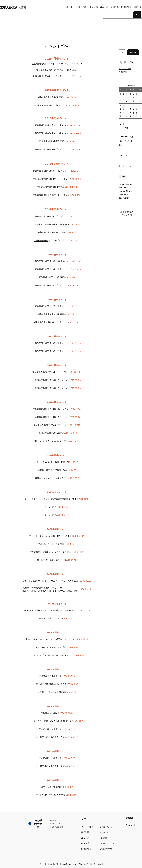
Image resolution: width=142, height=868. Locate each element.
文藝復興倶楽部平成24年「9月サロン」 (51, 417)
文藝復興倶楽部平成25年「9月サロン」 (51, 380)
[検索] (137, 15)
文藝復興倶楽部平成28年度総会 (52, 277)
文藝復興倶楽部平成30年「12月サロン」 (52, 171)
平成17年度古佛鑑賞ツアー (51, 676)
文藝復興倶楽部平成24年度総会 (51, 433)
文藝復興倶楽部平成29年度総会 (52, 232)
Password (124, 155)
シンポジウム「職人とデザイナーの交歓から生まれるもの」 (52, 610)
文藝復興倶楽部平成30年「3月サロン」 (51, 195)
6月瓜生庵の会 (51, 515)
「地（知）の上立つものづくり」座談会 (52, 441)
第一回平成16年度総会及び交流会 (51, 737)
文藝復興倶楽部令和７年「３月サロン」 (50, 64)
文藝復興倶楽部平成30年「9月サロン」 (51, 179)
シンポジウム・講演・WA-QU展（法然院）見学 (51, 721)
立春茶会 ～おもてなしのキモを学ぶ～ (51, 478)
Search (133, 52)
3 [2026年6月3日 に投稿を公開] (127, 94)
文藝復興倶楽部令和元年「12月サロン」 (52, 125)
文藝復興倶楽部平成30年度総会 (51, 187)
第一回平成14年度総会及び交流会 (52, 795)
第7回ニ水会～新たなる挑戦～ (52, 544)
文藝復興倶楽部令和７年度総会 (51, 70)
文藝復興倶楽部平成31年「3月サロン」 (51, 149)
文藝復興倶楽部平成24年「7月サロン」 (52, 425)
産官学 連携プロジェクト (51, 618)
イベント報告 (125, 68)
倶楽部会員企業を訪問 (51, 787)
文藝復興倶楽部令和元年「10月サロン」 (51, 133)
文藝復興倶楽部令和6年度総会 (51, 97)
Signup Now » (126, 191)
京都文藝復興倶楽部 (13, 7)
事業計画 (123, 72)
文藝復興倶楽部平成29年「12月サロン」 (52, 216)
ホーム (69, 7)
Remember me (126, 168)
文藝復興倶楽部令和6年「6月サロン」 (51, 105)
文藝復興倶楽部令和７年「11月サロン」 (51, 76)
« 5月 (126, 128)
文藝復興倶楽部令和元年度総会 (52, 141)
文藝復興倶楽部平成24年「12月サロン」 (52, 409)
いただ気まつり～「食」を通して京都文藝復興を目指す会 (52, 499)
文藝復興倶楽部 (42, 224)
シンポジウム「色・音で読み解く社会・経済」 (51, 655)
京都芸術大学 (127, 212)
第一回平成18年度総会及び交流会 (51, 647)
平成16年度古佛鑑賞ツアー (51, 729)
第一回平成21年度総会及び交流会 (53, 560)
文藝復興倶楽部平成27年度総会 (52, 314)
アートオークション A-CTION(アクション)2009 (52, 536)
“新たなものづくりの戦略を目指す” (52, 462)
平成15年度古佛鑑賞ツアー (51, 758)
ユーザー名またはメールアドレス (126, 141)
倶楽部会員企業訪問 (50, 713)
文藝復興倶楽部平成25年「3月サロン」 (51, 388)
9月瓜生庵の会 (51, 507)
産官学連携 (127, 215)
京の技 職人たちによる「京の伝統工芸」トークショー (51, 639)
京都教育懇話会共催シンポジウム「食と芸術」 (51, 552)
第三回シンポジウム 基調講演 (51, 692)
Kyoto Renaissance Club (72, 864)
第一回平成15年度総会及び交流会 (51, 766)
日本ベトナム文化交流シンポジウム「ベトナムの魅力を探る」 (51, 581)
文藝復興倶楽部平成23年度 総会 (52, 470)
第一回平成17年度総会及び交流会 (51, 684)
